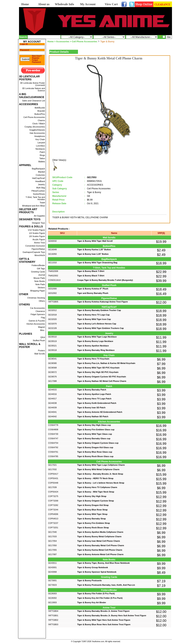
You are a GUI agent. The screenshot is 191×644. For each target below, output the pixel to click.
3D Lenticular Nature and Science (34, 89)
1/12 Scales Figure (36, 230)
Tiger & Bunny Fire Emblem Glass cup (96, 430)
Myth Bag (41, 188)
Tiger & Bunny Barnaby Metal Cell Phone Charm (101, 545)
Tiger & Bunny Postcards (89, 580)
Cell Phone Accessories (34, 117)
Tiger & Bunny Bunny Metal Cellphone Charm (99, 536)
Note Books (40, 281)
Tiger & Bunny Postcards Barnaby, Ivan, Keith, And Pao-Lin (106, 585)
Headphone (40, 136)
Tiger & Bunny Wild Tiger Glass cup (95, 434)
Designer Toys (39, 223)
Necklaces (40, 149)
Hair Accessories (37, 133)
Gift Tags (41, 269)
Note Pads (40, 284)
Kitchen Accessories (36, 324)
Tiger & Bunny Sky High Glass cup (94, 425)
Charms (41, 120)
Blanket (42, 172)
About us (44, 4)
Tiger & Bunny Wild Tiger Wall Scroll (95, 241)
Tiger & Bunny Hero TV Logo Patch (94, 399)
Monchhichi (40, 255)
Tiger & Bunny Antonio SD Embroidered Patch (100, 412)
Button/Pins (40, 114)
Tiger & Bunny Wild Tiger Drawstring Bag (97, 263)
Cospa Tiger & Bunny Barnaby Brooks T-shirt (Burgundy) (105, 280)
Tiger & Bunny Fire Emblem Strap (94, 523)
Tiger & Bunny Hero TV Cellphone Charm (97, 487)
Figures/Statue (38, 249)
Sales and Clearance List (34, 101)
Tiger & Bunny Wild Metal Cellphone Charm (98, 469)
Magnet (42, 327)
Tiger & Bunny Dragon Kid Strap (93, 505)
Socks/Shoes (39, 194)
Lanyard (41, 143)
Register (36, 58)
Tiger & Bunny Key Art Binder (92, 602)
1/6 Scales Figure (37, 236)
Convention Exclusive (35, 246)
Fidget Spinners (38, 314)
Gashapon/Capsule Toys (34, 252)
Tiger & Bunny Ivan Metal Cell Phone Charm (99, 541)
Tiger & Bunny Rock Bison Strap (93, 528)
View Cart (111, 4)
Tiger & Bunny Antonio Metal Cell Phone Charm (100, 554)
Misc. (43, 330)
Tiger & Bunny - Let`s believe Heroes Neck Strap (101, 483)
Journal (42, 275)
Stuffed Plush (39, 340)
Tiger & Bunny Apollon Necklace (93, 346)
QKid (43, 337)
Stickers (41, 288)
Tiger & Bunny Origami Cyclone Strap (96, 501)
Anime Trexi (40, 243)
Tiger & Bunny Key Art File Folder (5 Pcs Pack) (100, 598)
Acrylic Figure (39, 239)
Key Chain (40, 139)
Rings (42, 155)
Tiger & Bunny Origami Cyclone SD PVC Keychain (102, 377)
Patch (42, 152)
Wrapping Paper (38, 291)
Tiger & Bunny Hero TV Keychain (93, 359)
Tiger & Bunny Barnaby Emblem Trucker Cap (99, 310)
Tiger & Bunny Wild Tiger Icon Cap (94, 319)
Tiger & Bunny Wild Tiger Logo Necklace (97, 337)
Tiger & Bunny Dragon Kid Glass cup (95, 447)
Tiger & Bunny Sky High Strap (92, 496)
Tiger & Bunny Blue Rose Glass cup (95, 452)
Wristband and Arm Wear (34, 206)
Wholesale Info (64, 4)
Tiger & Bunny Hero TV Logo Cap (93, 315)
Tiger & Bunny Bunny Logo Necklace (95, 341)
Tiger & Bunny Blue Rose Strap (92, 510)
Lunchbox (40, 146)
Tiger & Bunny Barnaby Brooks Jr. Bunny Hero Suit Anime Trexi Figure (112, 615)
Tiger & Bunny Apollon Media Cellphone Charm (100, 532)
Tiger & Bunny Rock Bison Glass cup (95, 456)
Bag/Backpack (38, 169)
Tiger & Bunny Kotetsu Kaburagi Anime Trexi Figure (102, 302)
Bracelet (41, 111)
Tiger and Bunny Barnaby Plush (93, 293)
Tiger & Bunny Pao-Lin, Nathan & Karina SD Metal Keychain (106, 363)
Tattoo (42, 158)
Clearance (40, 311)
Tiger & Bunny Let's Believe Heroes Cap (97, 324)
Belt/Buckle (40, 108)
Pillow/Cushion (38, 191)
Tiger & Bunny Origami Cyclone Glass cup (98, 443)
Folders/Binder (38, 265)
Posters (42, 351)
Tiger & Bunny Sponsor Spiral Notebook (97, 572)
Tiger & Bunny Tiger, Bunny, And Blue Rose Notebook (103, 563)
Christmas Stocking (36, 298)
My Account (88, 4)
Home (25, 4)
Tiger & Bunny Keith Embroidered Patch (97, 403)
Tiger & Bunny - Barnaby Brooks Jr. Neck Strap (100, 474)
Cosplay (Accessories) (35, 127)
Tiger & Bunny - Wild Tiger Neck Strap (96, 492)
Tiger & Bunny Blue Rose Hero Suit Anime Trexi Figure (104, 624)
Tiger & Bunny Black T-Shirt (91, 271)
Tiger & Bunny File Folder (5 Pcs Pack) (96, 594)
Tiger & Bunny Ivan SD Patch (91, 408)
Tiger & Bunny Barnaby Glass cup (94, 438)
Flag (43, 318)
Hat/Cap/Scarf (39, 178)
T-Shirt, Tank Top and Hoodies (35, 198)
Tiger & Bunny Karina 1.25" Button (94, 250)
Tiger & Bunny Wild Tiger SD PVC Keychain (98, 368)
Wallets (42, 162)
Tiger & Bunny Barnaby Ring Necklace (96, 350)
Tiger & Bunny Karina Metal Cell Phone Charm (100, 550)
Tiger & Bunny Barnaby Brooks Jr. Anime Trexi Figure (103, 611)
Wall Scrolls (40, 354)
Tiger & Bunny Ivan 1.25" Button (93, 254)
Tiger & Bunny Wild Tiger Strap (92, 514)
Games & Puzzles (37, 321)
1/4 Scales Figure (37, 233)
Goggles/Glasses (37, 130)
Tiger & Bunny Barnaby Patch (92, 390)
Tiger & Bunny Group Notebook (93, 567)
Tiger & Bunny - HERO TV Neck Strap (95, 478)
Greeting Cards (38, 272)
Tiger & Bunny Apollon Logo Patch (94, 394)
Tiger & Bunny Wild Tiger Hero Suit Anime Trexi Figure (104, 620)
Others (42, 301)
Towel (42, 203)
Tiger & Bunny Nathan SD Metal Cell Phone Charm (102, 381)
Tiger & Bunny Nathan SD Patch (93, 416)
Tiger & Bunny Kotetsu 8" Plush (93, 289)
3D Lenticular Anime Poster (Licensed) (33, 84)
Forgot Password (36, 61)
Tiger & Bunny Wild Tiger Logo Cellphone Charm (101, 465)
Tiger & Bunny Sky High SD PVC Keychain (98, 372)
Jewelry (42, 184)
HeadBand (40, 181)
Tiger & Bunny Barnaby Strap (91, 519)
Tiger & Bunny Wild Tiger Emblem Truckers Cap (101, 328)
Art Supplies (39, 216)
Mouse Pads (39, 278)
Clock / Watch (39, 124)
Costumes (40, 175)
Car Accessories (38, 308)
